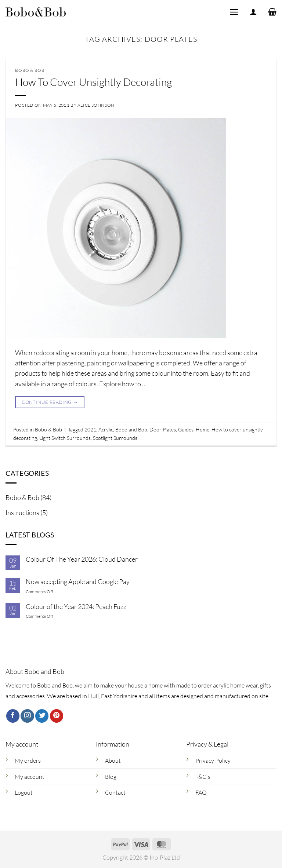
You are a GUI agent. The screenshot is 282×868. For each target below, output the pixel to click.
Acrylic (106, 429)
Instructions (22, 513)
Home (203, 429)
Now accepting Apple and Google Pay (78, 582)
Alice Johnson (96, 105)
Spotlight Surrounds (115, 438)
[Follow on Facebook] (13, 716)
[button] (234, 12)
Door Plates (163, 429)
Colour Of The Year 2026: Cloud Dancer (82, 559)
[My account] (253, 12)
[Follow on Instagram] (27, 716)
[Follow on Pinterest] (57, 716)
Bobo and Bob (131, 429)
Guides (186, 429)
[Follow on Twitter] (42, 716)
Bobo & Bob (22, 497)
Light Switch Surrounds (65, 438)
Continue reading (50, 402)
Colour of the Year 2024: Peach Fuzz (76, 607)
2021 (90, 429)
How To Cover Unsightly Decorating (93, 82)
